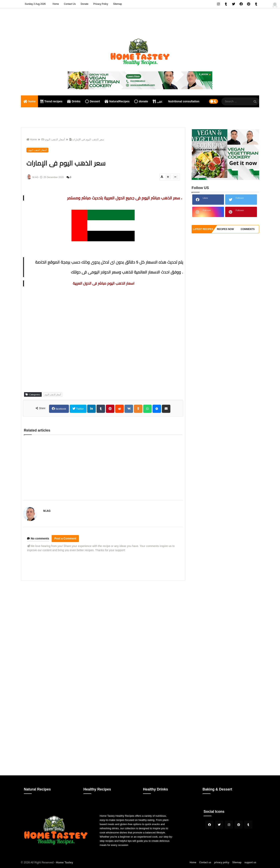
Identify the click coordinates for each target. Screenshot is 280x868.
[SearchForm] (255, 102)
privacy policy (222, 862)
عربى (158, 101)
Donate (84, 4)
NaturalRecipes (117, 101)
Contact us (205, 862)
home (29, 101)
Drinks (74, 101)
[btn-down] (176, 177)
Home (56, 4)
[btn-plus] (168, 177)
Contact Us (70, 4)
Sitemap (118, 4)
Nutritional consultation (184, 101)
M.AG (47, 511)
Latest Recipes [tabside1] (203, 229)
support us (250, 862)
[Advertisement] (103, 611)
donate (141, 101)
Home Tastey (65, 862)
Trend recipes (51, 101)
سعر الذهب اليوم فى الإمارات (87, 139)
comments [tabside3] (248, 229)
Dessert (93, 101)
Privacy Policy (101, 4)
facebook (60, 409)
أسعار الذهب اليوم (53, 139)
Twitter (80, 409)
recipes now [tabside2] (225, 229)
